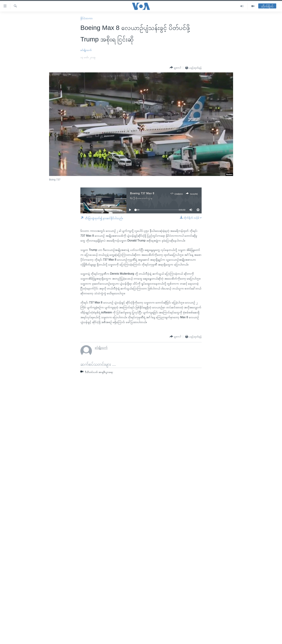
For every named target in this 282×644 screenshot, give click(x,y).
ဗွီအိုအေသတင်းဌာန (143, 198)
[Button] (175, 68)
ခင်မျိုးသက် (86, 50)
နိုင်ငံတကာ (87, 18)
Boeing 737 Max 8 (142, 193)
